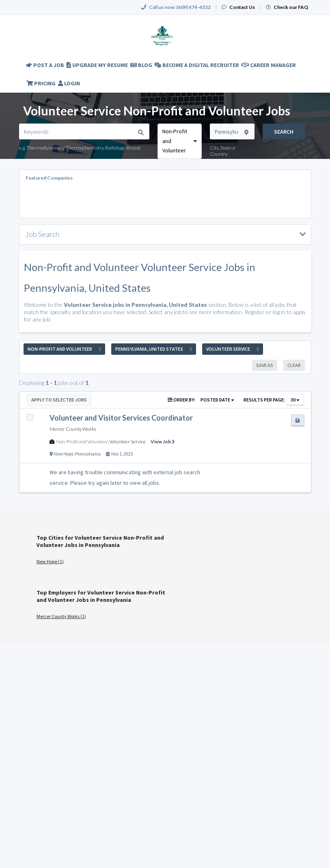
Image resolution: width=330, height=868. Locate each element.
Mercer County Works (73, 429)
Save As (265, 365)
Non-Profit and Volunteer (82, 442)
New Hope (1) (50, 561)
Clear (294, 365)
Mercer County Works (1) (61, 616)
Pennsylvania (88, 454)
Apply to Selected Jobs (59, 400)
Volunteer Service (127, 442)
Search (284, 132)
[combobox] (180, 141)
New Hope (64, 454)
